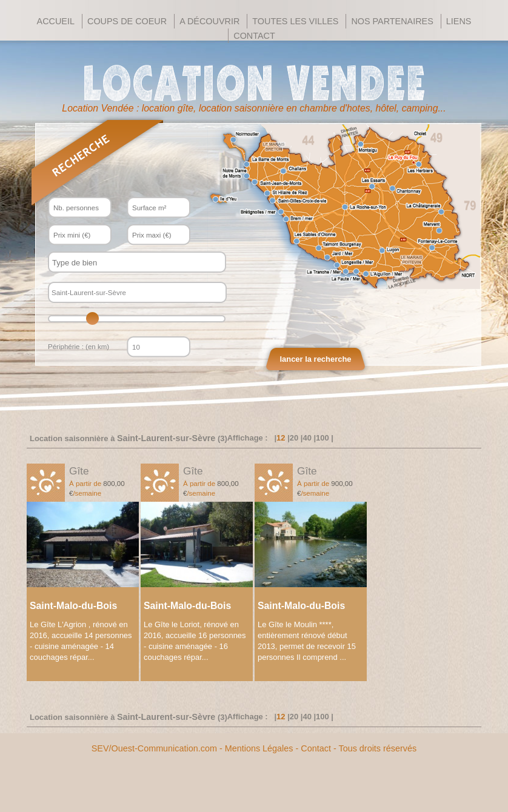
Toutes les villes (295, 21)
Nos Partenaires (392, 21)
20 (294, 438)
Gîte (79, 471)
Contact (254, 36)
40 (307, 438)
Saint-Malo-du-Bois (73, 606)
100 (323, 438)
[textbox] (126, 263)
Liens (459, 21)
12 (281, 438)
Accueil (56, 21)
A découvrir (209, 21)
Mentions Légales (259, 748)
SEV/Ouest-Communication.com (154, 748)
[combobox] (137, 262)
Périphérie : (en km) (79, 347)
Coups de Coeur (127, 21)
